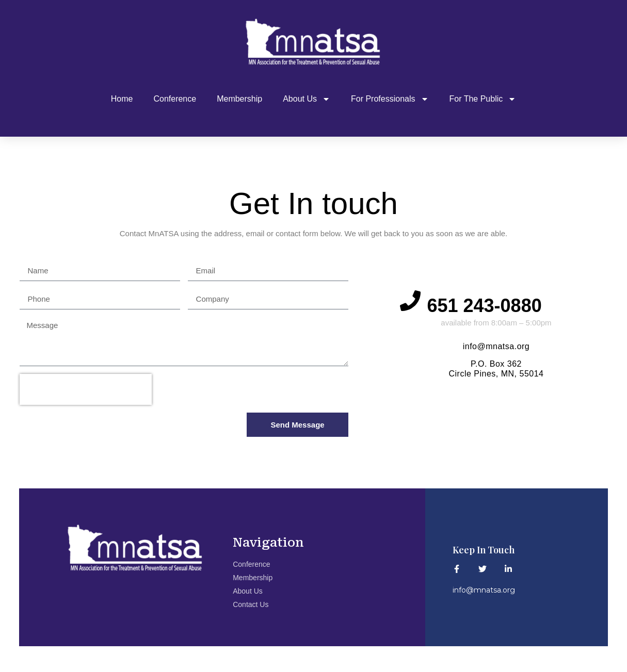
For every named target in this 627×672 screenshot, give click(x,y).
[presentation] (86, 389)
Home (122, 99)
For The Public (483, 99)
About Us (307, 99)
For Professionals (390, 99)
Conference (175, 99)
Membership (239, 99)
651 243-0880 (489, 306)
